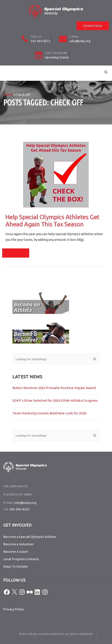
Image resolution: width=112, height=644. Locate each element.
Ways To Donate (15, 566)
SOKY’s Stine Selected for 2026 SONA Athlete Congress (55, 400)
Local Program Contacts (21, 559)
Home (8, 95)
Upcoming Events (57, 57)
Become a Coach (16, 552)
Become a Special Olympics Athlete (30, 537)
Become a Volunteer (19, 544)
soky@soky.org (80, 41)
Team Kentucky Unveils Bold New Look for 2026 (49, 413)
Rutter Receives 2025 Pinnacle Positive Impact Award (54, 388)
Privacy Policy (14, 609)
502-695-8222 (41, 41)
